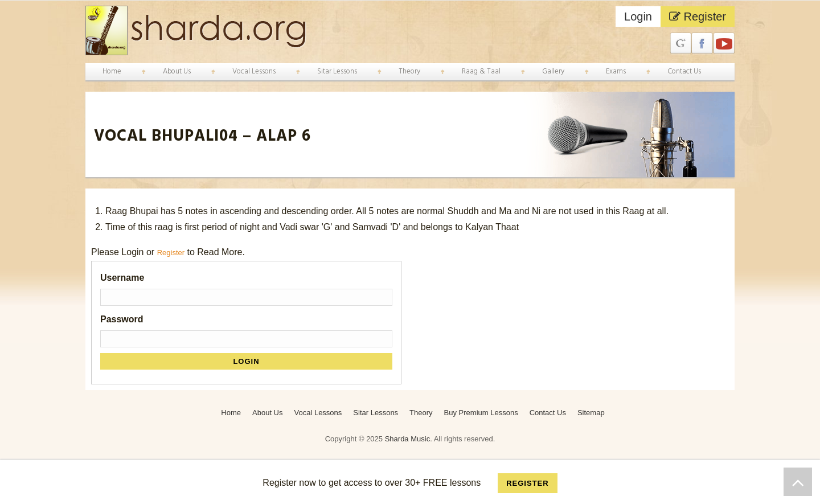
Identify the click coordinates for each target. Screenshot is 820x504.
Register (698, 17)
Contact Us (684, 71)
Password (122, 319)
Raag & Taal (481, 71)
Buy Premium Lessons (481, 412)
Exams (616, 71)
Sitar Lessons (337, 71)
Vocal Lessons (254, 71)
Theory (409, 71)
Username (122, 277)
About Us (177, 71)
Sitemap (591, 412)
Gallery (553, 71)
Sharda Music (407, 438)
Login (638, 17)
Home (112, 71)
